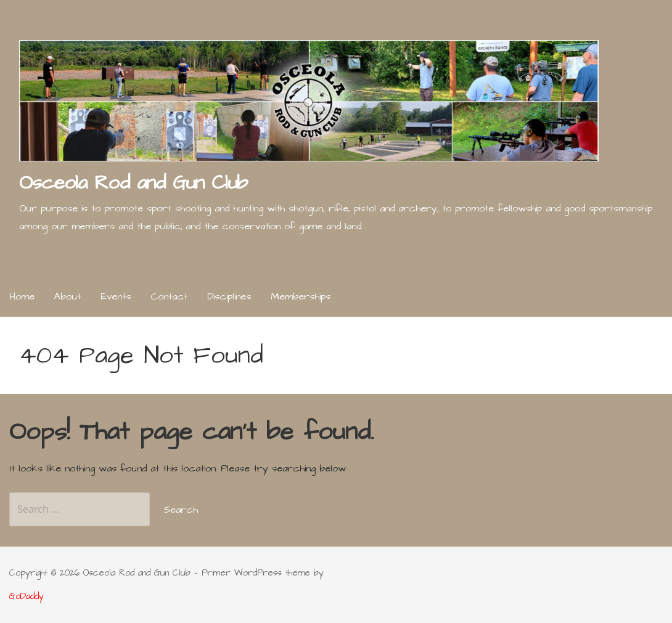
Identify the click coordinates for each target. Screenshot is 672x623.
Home (22, 296)
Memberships (301, 296)
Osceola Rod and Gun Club (133, 183)
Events (116, 296)
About (68, 296)
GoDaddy (27, 597)
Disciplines (229, 296)
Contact (169, 296)
